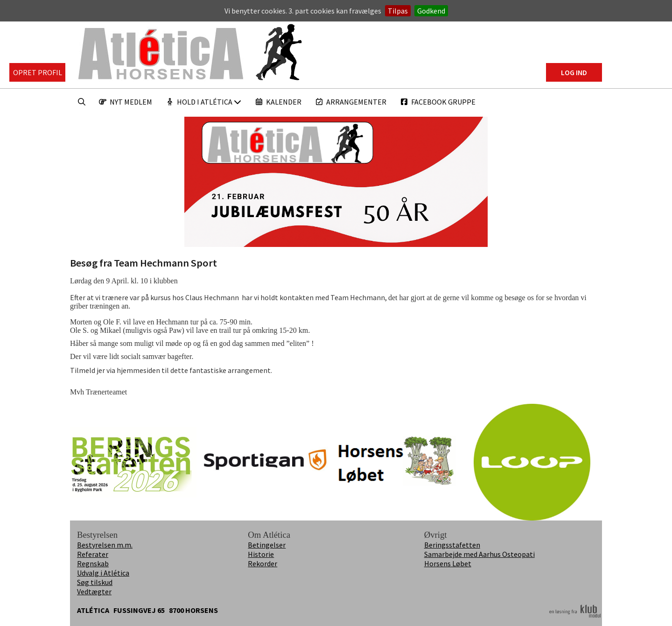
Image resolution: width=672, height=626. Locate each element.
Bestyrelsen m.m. (105, 545)
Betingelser (267, 545)
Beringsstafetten (452, 545)
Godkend (431, 11)
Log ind (574, 72)
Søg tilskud (95, 582)
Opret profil (38, 72)
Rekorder (262, 563)
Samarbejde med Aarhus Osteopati (479, 554)
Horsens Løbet (448, 563)
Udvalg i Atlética (103, 573)
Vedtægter (94, 591)
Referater (93, 554)
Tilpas (398, 11)
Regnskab (93, 563)
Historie (261, 554)
